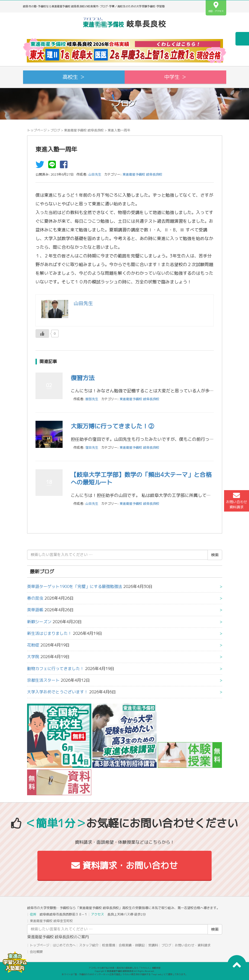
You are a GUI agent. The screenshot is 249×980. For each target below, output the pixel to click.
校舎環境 (109, 945)
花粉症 (33, 645)
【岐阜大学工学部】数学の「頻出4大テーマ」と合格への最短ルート (141, 478)
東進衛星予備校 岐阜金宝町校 (51, 921)
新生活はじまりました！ (49, 633)
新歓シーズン (39, 622)
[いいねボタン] (42, 334)
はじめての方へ (64, 945)
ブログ (55, 130)
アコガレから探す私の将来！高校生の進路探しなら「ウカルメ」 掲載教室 (125, 968)
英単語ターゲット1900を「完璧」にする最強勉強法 (75, 586)
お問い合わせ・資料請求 (193, 945)
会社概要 (36, 952)
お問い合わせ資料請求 (237, 501)
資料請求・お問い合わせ (125, 865)
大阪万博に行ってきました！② (112, 426)
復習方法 (83, 378)
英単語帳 (35, 610)
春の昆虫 (35, 598)
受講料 (153, 945)
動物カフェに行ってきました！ (56, 669)
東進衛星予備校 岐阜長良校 (84, 130)
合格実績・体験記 (132, 945)
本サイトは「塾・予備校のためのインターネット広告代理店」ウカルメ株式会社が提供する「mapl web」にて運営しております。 (125, 974)
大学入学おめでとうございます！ (58, 692)
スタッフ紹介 (89, 945)
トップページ (37, 130)
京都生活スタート (43, 680)
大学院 (33, 657)
